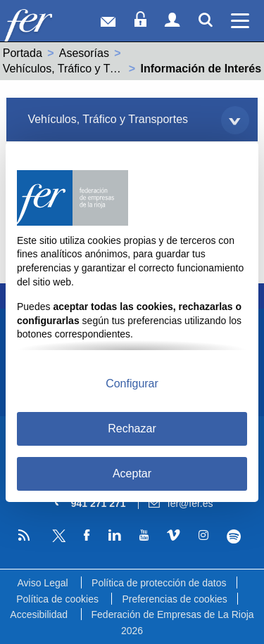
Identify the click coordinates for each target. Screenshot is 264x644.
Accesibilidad (39, 614)
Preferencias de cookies (174, 599)
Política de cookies (57, 599)
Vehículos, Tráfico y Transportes (83, 69)
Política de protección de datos (159, 583)
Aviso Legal (42, 583)
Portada (23, 53)
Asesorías (84, 53)
